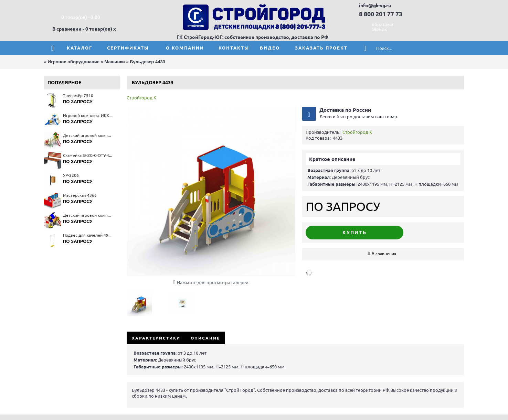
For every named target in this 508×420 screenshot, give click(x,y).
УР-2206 (71, 175)
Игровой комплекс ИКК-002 (88, 115)
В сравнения (384, 254)
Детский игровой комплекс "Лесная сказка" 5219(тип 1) (88, 135)
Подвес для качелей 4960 (88, 235)
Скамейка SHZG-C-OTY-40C (88, 155)
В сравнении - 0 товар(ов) (82, 29)
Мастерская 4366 (80, 195)
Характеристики (156, 338)
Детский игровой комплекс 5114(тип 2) (88, 215)
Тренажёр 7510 (78, 95)
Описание (205, 338)
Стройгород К (141, 98)
